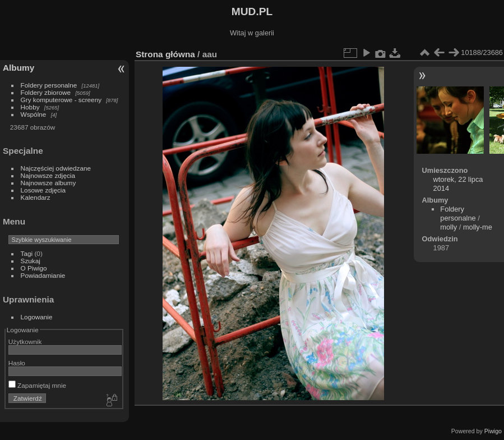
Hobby (30, 107)
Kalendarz (36, 197)
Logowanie (37, 317)
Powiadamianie (43, 275)
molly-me (478, 227)
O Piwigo (34, 268)
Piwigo (493, 431)
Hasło (17, 363)
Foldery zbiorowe (46, 92)
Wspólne (34, 114)
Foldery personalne (49, 85)
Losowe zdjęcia (43, 190)
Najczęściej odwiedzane (56, 168)
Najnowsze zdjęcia (48, 175)
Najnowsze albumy (48, 183)
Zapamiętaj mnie (37, 385)
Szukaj (31, 261)
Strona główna (165, 54)
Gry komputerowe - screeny (61, 100)
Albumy (19, 68)
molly (448, 227)
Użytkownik (25, 342)
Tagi (27, 253)
